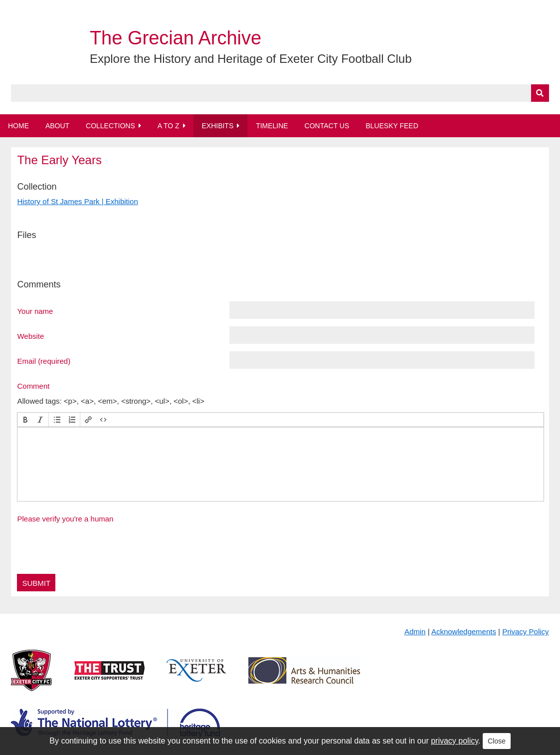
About (57, 126)
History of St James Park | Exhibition (77, 201)
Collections (110, 126)
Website (30, 336)
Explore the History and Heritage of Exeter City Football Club (251, 59)
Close (497, 741)
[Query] (280, 93)
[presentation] (25, 420)
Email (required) (44, 361)
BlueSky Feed (392, 126)
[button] (25, 420)
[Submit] (540, 93)
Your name (35, 311)
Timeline (272, 126)
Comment (33, 386)
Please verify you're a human (65, 519)
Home (18, 126)
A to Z (169, 126)
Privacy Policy (525, 631)
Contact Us (327, 126)
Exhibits (217, 126)
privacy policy (455, 741)
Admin (415, 631)
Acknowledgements (464, 631)
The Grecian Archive (176, 38)
